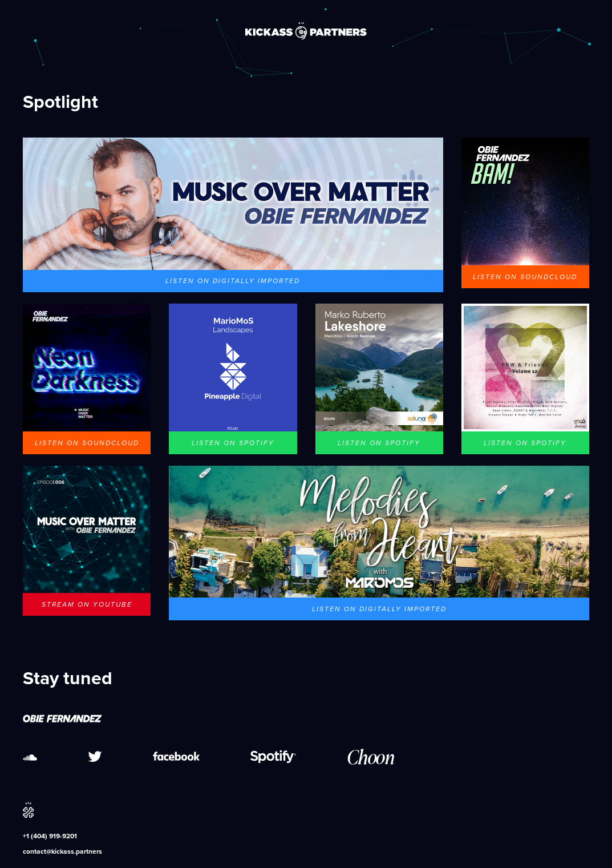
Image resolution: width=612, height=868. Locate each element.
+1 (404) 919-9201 (50, 836)
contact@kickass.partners (62, 851)
